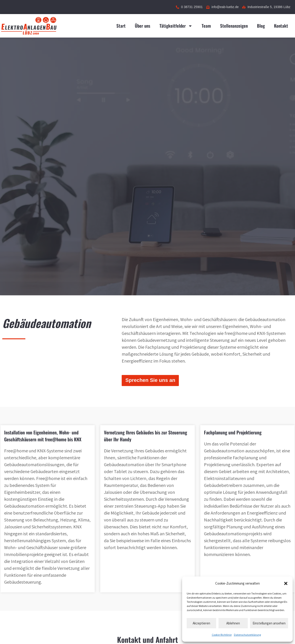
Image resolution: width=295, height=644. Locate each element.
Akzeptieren (201, 623)
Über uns (143, 26)
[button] (286, 583)
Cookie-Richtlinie (222, 635)
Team (206, 26)
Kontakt (281, 26)
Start (121, 26)
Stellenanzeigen (234, 26)
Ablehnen (233, 623)
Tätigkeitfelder (176, 26)
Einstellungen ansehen (269, 623)
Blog (261, 26)
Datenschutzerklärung (247, 635)
